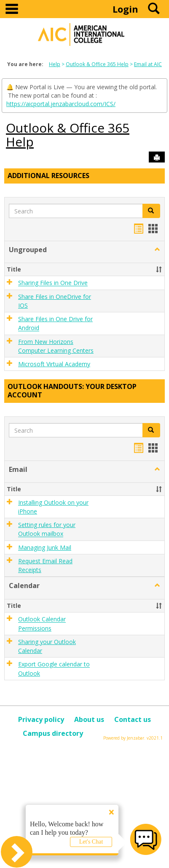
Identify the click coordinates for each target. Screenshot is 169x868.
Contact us (133, 719)
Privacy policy (41, 719)
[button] (157, 250)
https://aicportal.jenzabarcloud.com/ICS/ (61, 104)
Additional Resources (48, 176)
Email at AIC (148, 64)
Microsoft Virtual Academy (54, 364)
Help (55, 64)
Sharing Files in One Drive (53, 283)
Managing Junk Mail (45, 547)
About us (89, 719)
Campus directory (53, 733)
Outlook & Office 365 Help (97, 64)
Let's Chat (91, 842)
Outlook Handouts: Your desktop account (72, 391)
